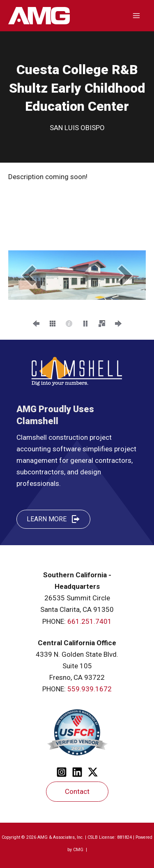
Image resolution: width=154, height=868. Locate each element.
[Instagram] (62, 772)
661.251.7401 (90, 621)
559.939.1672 (90, 689)
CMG (79, 850)
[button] (29, 275)
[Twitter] (93, 772)
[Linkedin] (77, 772)
